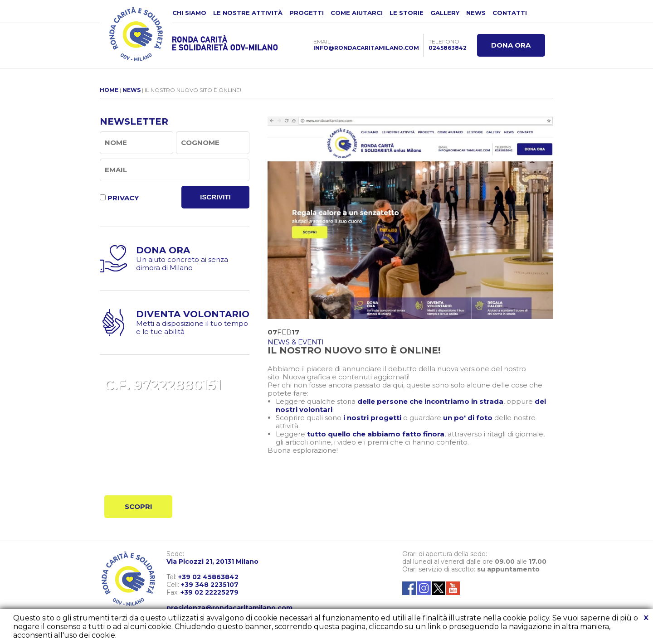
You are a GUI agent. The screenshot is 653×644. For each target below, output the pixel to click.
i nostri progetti (372, 418)
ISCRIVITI (215, 197)
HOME (109, 90)
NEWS (476, 13)
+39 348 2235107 (210, 585)
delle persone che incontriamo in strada (430, 401)
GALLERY (445, 13)
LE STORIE (407, 13)
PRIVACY (123, 198)
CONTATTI (510, 13)
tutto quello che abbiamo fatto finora (376, 434)
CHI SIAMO (189, 13)
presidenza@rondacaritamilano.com (229, 608)
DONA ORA (511, 45)
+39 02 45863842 (208, 577)
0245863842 (448, 48)
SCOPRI (139, 506)
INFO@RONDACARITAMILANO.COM (366, 48)
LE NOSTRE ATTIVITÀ (248, 13)
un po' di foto (468, 418)
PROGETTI (307, 13)
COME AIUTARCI (357, 13)
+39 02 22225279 (210, 592)
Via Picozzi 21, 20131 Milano (212, 562)
